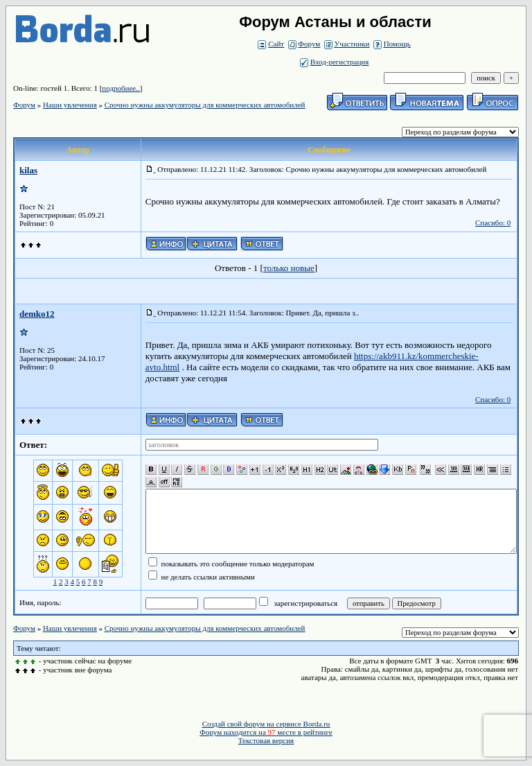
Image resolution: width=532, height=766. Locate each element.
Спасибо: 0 (493, 223)
